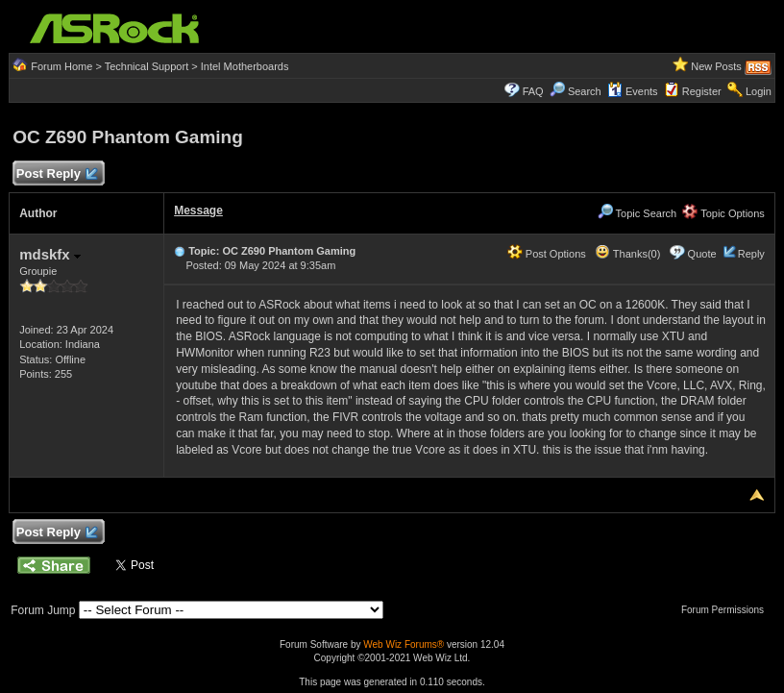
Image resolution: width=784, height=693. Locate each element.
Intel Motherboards (245, 66)
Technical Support (147, 66)
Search (585, 91)
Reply (751, 254)
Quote (702, 254)
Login (759, 91)
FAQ (533, 91)
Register (702, 91)
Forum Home (61, 66)
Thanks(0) (627, 254)
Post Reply (56, 174)
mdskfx (50, 254)
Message (198, 210)
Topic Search (637, 213)
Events (633, 91)
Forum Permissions (727, 610)
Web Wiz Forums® (404, 644)
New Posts (716, 66)
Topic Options (723, 213)
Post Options (547, 254)
